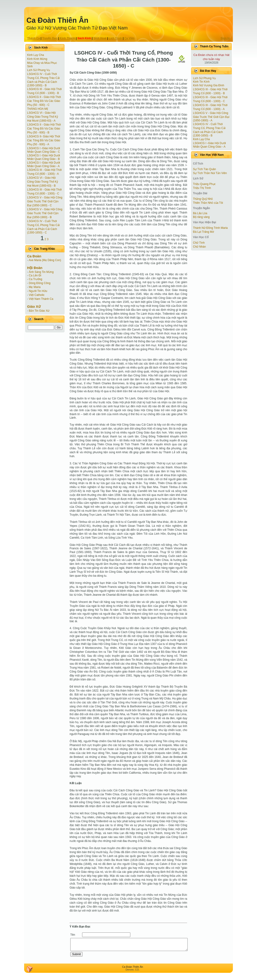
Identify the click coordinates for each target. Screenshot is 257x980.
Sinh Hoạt (100, 38)
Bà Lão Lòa (200, 213)
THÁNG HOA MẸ (38, 109)
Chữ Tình (199, 243)
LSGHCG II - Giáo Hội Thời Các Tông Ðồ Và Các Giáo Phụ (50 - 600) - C (44, 101)
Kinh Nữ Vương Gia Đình (209, 85)
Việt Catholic (37, 295)
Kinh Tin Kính (201, 82)
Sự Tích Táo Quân (204, 169)
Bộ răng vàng (201, 217)
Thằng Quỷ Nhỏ (203, 199)
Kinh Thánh (67, 38)
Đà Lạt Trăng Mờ (203, 232)
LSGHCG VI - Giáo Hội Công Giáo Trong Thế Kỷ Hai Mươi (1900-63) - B (43, 182)
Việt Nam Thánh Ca (41, 299)
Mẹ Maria (35, 287)
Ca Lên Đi (35, 275)
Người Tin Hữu (38, 291)
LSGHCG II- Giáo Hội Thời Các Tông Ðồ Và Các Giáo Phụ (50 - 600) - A (44, 140)
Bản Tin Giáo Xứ (39, 311)
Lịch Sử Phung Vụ (39, 70)
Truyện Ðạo (50, 38)
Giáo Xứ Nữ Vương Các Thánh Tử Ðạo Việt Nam (77, 28)
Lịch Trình (115, 38)
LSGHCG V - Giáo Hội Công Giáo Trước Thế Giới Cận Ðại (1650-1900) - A (211, 117)
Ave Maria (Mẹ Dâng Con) (45, 260)
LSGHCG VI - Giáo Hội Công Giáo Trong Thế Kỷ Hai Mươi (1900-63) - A (43, 117)
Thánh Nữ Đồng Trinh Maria (210, 228)
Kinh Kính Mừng (37, 59)
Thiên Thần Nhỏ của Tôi (208, 203)
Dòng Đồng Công (40, 283)
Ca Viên (129, 38)
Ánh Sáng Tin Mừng (41, 272)
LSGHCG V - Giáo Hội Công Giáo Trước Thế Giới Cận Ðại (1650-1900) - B (45, 213)
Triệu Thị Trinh (202, 188)
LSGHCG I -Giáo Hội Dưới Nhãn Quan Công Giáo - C (43, 150)
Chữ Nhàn (199, 247)
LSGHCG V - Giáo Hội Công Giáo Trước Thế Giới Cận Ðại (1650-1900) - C (45, 201)
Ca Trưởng (35, 279)
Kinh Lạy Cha (35, 55)
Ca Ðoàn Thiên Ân (57, 20)
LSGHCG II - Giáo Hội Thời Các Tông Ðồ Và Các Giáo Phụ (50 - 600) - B (44, 129)
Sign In (225, 38)
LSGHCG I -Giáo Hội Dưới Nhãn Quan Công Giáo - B (43, 157)
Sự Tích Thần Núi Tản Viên (210, 173)
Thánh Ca (34, 38)
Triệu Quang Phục (204, 184)
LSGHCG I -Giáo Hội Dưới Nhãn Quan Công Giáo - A (43, 164)
